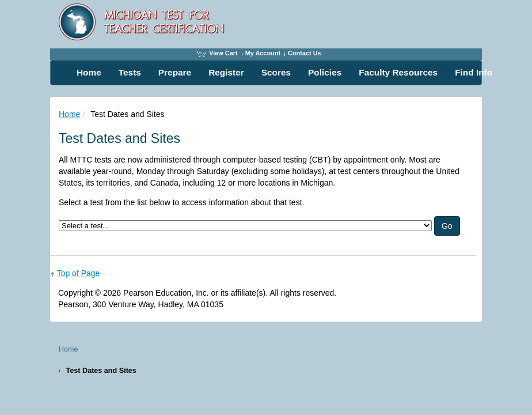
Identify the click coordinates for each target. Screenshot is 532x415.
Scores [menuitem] (276, 72)
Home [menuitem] (89, 72)
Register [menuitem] (226, 72)
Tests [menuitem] (130, 72)
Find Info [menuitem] (474, 72)
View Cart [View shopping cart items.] (216, 53)
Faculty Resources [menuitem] (398, 72)
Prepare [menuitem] (175, 72)
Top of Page (79, 273)
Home (69, 114)
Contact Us (305, 53)
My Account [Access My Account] (263, 53)
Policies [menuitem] (325, 72)
